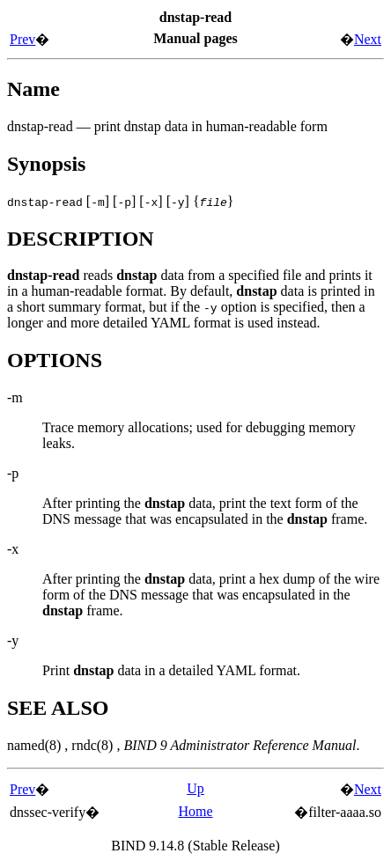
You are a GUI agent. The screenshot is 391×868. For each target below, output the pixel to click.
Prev (22, 39)
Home (195, 811)
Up (195, 788)
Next (368, 39)
